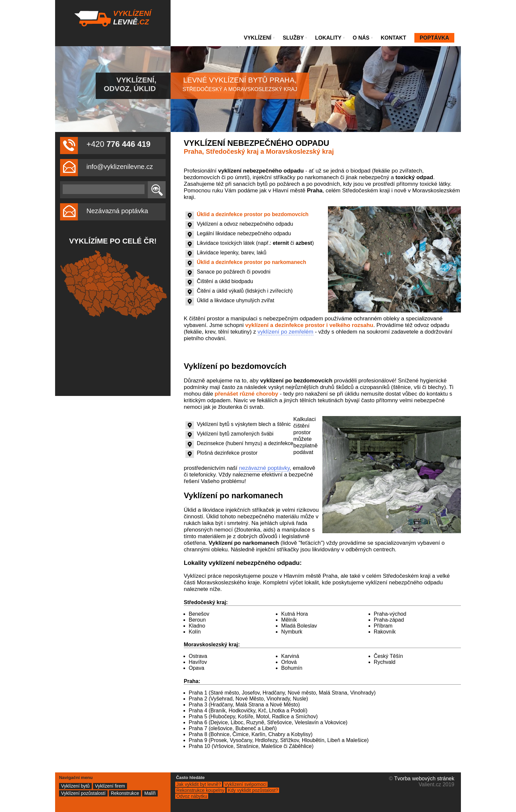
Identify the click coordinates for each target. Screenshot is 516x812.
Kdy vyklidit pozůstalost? (253, 790)
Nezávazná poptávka (117, 211)
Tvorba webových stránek (424, 779)
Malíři (150, 793)
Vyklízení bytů (75, 786)
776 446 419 (129, 144)
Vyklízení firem (110, 786)
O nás (363, 38)
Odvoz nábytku (192, 796)
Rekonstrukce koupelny (200, 790)
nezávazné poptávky (264, 468)
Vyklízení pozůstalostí (83, 793)
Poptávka (434, 38)
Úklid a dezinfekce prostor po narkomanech (251, 262)
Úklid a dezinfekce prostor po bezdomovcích (253, 214)
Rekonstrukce (125, 793)
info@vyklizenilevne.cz (120, 167)
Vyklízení (260, 38)
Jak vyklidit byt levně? (198, 784)
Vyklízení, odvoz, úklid (130, 84)
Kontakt (393, 38)
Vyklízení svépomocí (245, 784)
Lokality (330, 38)
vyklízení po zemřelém (286, 332)
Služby (295, 38)
